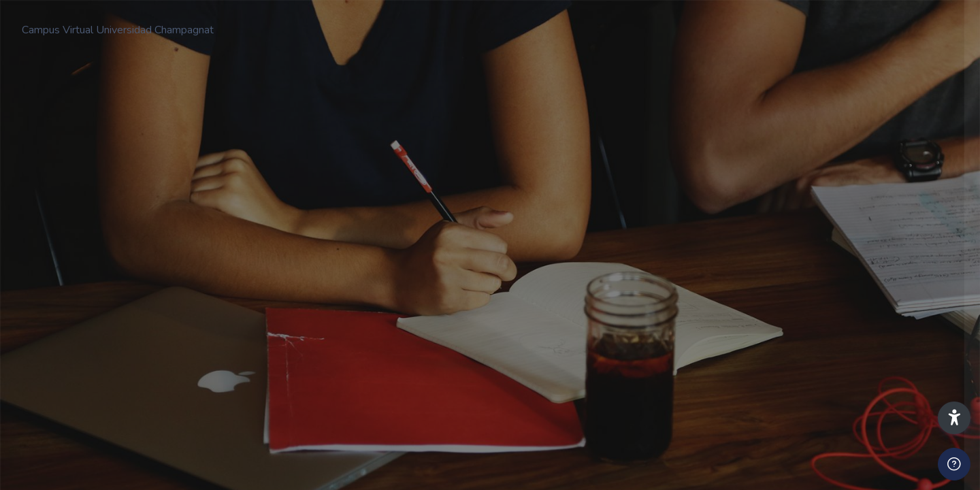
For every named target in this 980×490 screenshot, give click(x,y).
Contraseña (740, 268)
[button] (954, 418)
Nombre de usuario (756, 202)
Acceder (837, 370)
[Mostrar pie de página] (954, 464)
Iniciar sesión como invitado (836, 476)
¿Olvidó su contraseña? (913, 331)
